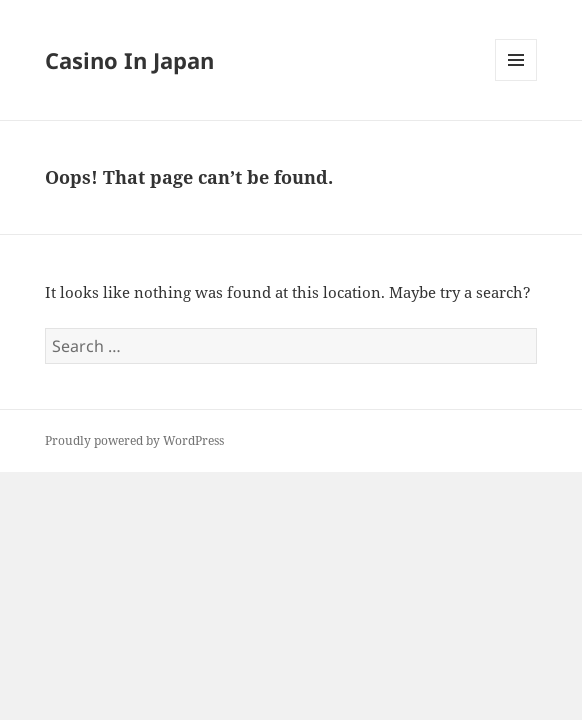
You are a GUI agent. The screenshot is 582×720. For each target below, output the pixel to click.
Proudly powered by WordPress (134, 440)
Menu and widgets (516, 80)
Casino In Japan (129, 60)
